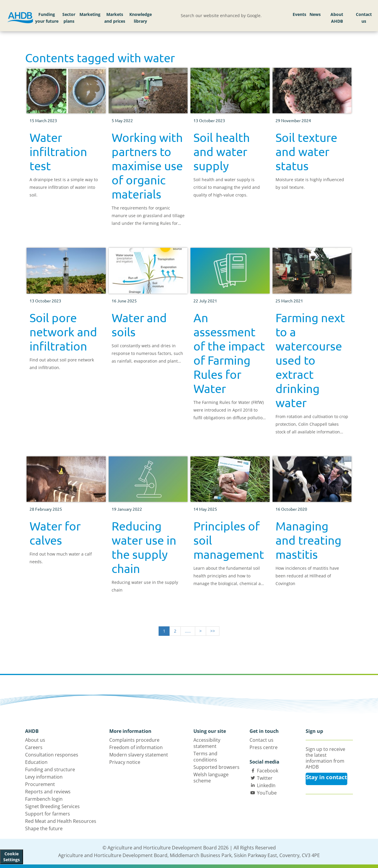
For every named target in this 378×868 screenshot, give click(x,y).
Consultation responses (52, 755)
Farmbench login (44, 799)
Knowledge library (141, 18)
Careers (34, 747)
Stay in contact (326, 777)
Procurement (40, 784)
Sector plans (69, 18)
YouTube (267, 793)
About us (35, 740)
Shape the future (44, 828)
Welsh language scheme (211, 778)
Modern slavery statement (139, 755)
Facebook (268, 771)
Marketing (90, 14)
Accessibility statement (207, 743)
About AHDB (337, 18)
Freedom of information (136, 747)
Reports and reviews (48, 792)
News (315, 14)
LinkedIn (266, 785)
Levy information (44, 777)
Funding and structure (50, 769)
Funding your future (47, 18)
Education (36, 762)
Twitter (265, 778)
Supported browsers (216, 767)
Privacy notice (125, 762)
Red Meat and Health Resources (61, 821)
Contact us (364, 18)
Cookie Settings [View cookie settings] (12, 857)
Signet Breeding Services (52, 806)
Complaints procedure (134, 740)
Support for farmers (48, 814)
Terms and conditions (205, 757)
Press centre (264, 747)
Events (299, 14)
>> (213, 631)
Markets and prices (115, 18)
